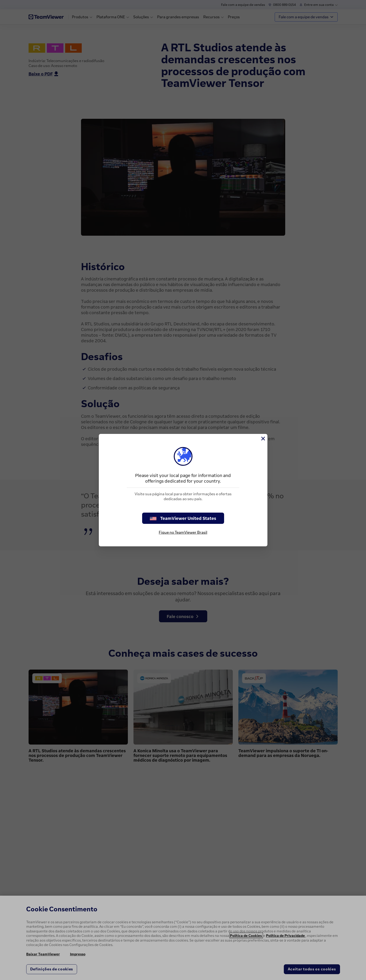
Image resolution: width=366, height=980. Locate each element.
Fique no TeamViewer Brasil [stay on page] (183, 532)
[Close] (263, 439)
